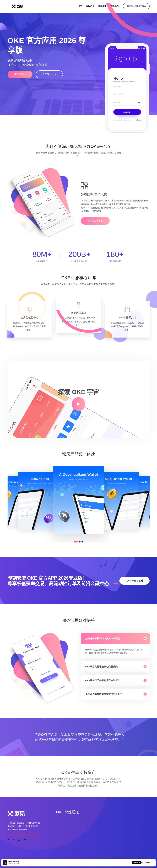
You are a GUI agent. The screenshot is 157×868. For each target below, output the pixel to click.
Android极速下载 (136, 6)
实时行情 (90, 6)
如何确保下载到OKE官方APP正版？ (105, 638)
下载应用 (147, 863)
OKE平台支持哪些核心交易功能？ (104, 667)
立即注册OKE (51, 74)
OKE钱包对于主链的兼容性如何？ (104, 680)
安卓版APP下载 (97, 221)
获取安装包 (20, 74)
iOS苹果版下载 (134, 581)
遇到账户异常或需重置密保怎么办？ (105, 694)
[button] (76, 542)
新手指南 (102, 6)
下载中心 (114, 6)
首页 (80, 6)
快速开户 (137, 863)
